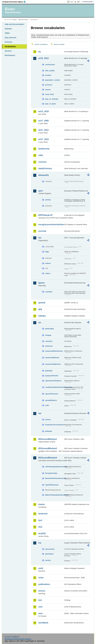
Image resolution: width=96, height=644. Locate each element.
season (48, 90)
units (47, 405)
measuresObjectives (53, 364)
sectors (48, 560)
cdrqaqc (48, 335)
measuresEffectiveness (54, 351)
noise (41, 578)
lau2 (40, 527)
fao (40, 238)
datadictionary (45, 168)
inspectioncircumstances (54, 425)
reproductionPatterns (53, 381)
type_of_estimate (52, 99)
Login (71, 2)
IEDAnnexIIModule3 (48, 448)
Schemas (8, 42)
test (40, 600)
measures (49, 346)
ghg (40, 309)
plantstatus (49, 554)
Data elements (10, 38)
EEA (15, 2)
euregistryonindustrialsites (51, 224)
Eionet (15, 20)
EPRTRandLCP (45, 215)
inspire (41, 504)
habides (42, 316)
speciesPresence (52, 394)
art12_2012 (43, 58)
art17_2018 (43, 139)
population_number (53, 80)
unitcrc (48, 273)
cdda (41, 155)
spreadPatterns (51, 400)
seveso (42, 591)
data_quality (50, 71)
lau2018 (42, 533)
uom (40, 607)
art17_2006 (43, 121)
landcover (43, 514)
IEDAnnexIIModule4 (48, 458)
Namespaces (10, 55)
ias (40, 323)
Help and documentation (14, 24)
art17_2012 (43, 130)
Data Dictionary (23, 20)
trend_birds (49, 94)
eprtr (40, 191)
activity (48, 200)
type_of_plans (50, 104)
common (42, 162)
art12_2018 (43, 111)
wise (40, 613)
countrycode (50, 65)
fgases (41, 283)
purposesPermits (52, 376)
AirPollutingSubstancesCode (54, 467)
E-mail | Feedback (12, 637)
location (48, 75)
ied (40, 413)
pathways (49, 371)
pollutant (48, 431)
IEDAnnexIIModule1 (48, 439)
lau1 (40, 520)
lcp (40, 543)
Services (8, 51)
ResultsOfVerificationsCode (54, 478)
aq (39, 52)
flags (47, 252)
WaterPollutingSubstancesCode (54, 495)
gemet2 (42, 303)
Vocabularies (10, 46)
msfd (41, 568)
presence (49, 85)
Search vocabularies (41, 44)
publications (44, 584)
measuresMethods (52, 358)
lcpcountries (50, 549)
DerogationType (51, 473)
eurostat (42, 231)
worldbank (43, 623)
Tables (7, 33)
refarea (48, 263)
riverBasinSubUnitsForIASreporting (54, 387)
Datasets (8, 29)
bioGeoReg (49, 329)
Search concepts (59, 44)
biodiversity (44, 149)
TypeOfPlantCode (52, 485)
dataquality (43, 175)
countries (49, 292)
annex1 (48, 420)
